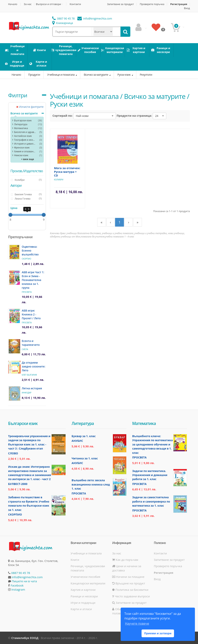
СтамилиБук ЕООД (25, 638)
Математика (21, 128)
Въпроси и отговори (49, 4)
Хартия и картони (83, 590)
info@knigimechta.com (27, 577)
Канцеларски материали (88, 583)
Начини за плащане (128, 577)
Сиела (25, 349)
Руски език (124, 75)
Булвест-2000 (18, 484)
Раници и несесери (84, 596)
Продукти (34, 75)
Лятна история (32, 388)
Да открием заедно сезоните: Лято (33, 366)
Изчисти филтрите (30, 107)
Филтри (18, 95)
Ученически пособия (85, 577)
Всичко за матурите (96, 75)
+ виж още (28, 159)
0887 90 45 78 (64, 18)
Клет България (29, 375)
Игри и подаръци (83, 603)
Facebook (17, 585)
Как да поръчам (125, 560)
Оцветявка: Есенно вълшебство (30, 250)
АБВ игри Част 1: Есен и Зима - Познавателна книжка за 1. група (33, 280)
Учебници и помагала (61, 75)
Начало (13, 4)
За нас (28, 4)
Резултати (146, 75)
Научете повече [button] (137, 623)
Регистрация (179, 4)
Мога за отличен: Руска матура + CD (67, 172)
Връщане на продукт (129, 583)
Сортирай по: (62, 116)
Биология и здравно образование (25, 132)
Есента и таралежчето (31, 343)
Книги (75, 560)
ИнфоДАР (26, 393)
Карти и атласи (81, 609)
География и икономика (25, 140)
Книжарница (63, 23)
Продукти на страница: (134, 116)
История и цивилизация (25, 144)
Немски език (21, 155)
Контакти (75, 4)
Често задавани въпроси (131, 596)
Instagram (18, 589)
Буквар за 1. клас (84, 436)
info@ (95, 18)
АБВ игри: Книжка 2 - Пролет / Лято (31, 314)
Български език (23, 120)
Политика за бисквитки (130, 590)
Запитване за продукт (120, 4)
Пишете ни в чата (24, 581)
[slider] (10, 215)
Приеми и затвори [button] (158, 633)
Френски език (22, 148)
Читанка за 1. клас (85, 458)
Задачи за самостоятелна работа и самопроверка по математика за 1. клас (151, 501)
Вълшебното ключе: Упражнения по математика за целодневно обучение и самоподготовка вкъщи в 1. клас (153, 444)
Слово (13, 453)
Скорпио (26, 259)
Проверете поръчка (152, 4)
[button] (95, 116)
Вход (187, 8)
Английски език (23, 136)
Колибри (59, 180)
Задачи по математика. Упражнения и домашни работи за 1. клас (150, 475)
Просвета (27, 292)
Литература (21, 124)
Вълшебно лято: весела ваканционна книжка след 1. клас (91, 484)
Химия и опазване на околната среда (25, 151)
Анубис (77, 441)
